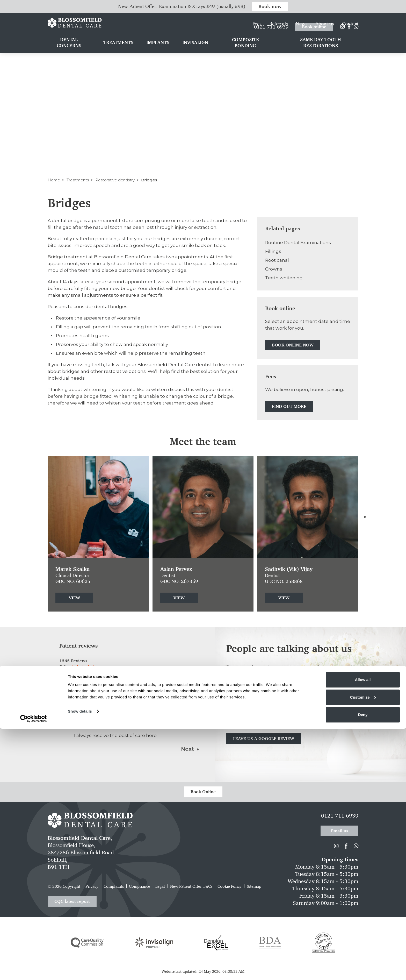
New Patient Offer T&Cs (191, 886)
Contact (350, 35)
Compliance (140, 886)
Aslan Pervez (176, 569)
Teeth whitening (284, 278)
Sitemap (254, 886)
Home (54, 180)
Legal (160, 886)
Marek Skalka (72, 569)
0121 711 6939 (271, 23)
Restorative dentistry (115, 180)
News (302, 35)
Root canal (277, 260)
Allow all (363, 931)
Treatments (78, 180)
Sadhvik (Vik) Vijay (289, 569)
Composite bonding (245, 54)
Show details (80, 963)
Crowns (274, 269)
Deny (363, 966)
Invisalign (195, 54)
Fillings (273, 251)
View (74, 598)
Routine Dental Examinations (298, 243)
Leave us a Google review (264, 738)
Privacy (92, 886)
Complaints (114, 886)
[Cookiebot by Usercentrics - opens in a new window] (34, 970)
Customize (363, 949)
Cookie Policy (230, 886)
